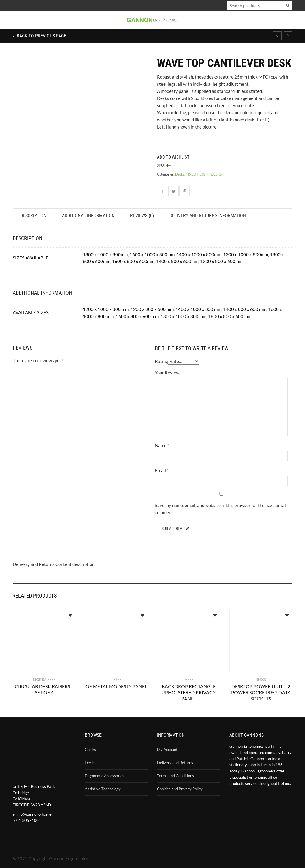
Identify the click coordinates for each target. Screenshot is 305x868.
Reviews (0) (142, 216)
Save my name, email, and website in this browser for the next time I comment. (221, 509)
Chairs (90, 750)
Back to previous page (41, 36)
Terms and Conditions (175, 776)
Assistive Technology (103, 789)
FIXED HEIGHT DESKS (204, 174)
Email (160, 470)
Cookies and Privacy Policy (180, 789)
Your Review (167, 373)
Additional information (88, 216)
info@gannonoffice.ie (34, 814)
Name (161, 445)
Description (33, 216)
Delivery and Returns (175, 763)
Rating (161, 361)
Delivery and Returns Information (208, 216)
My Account (167, 750)
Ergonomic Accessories (105, 776)
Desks (180, 174)
